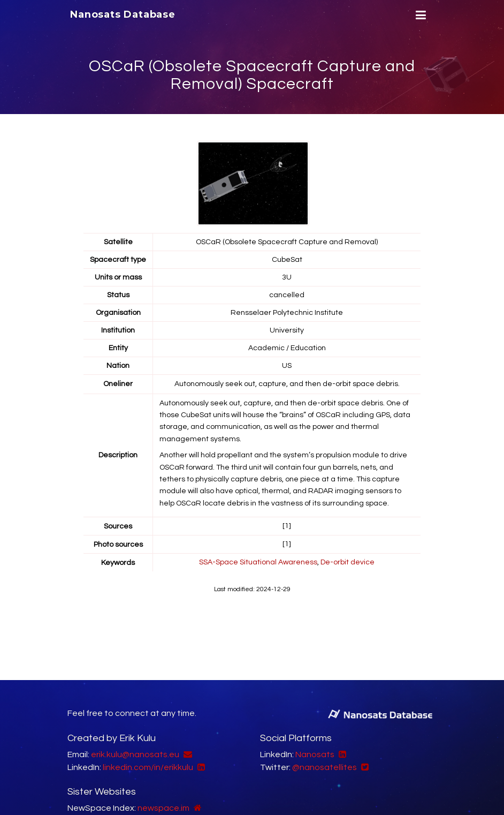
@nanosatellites (324, 767)
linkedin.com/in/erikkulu (148, 767)
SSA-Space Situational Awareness (258, 561)
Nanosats (315, 754)
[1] (287, 526)
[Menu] (419, 15)
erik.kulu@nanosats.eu (135, 754)
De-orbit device (348, 561)
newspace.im (163, 808)
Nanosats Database (123, 14)
